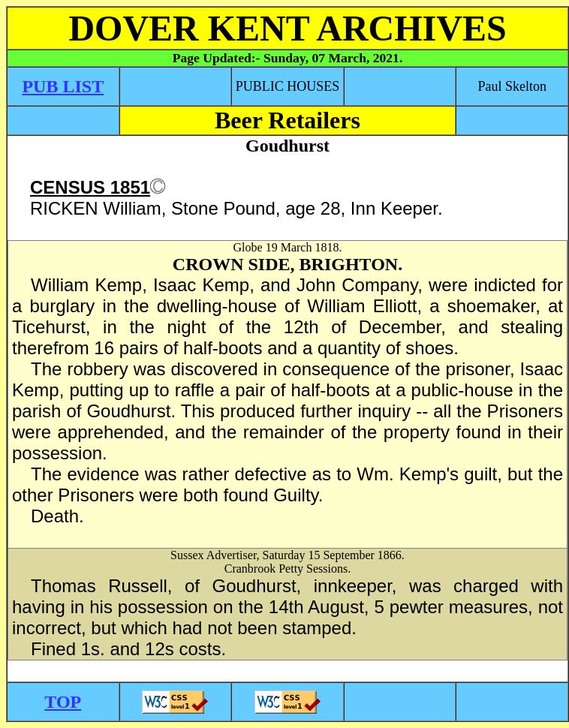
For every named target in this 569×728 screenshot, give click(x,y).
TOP (63, 702)
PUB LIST (63, 86)
